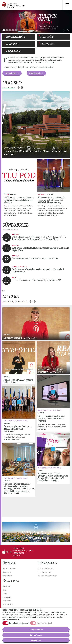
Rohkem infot (36, 640)
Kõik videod (22, 301)
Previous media (31, 301)
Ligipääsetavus (8, 604)
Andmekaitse (7, 601)
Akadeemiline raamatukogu (47, 576)
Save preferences (36, 635)
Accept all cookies (36, 630)
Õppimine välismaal (45, 572)
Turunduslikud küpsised (19, 623)
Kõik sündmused (10, 230)
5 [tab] (16, 30)
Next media (34, 301)
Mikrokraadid (7, 572)
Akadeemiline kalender (46, 569)
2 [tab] (7, 30)
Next (68, 30)
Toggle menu (67, 5)
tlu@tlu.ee (17, 555)
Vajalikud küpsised (44, 623)
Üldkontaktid (7, 597)
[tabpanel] (36, 21)
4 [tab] (13, 30)
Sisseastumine (7, 576)
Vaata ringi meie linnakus (36, 532)
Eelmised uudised (18, 88)
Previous (65, 30)
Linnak (5, 590)
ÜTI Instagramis (35, 73)
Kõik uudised (9, 88)
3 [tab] (10, 30)
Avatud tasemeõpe (9, 569)
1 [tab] (4, 30)
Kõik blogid (8, 301)
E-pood (5, 594)
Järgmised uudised (22, 88)
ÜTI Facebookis (10, 73)
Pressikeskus (7, 586)
